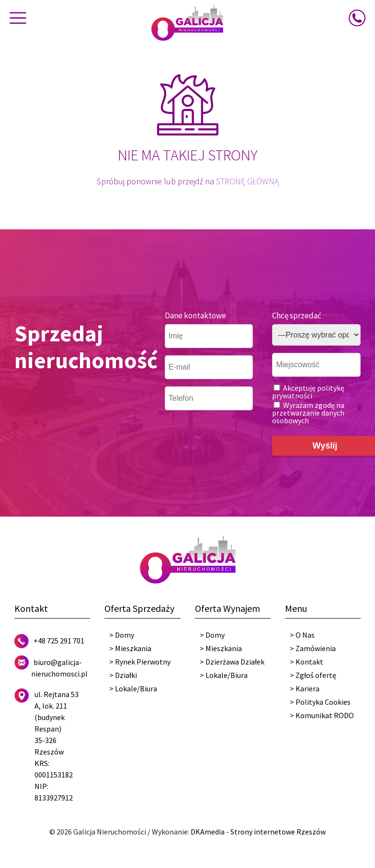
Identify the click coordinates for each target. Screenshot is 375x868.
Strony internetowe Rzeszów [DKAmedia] (278, 832)
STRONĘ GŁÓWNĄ (247, 181)
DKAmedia (208, 832)
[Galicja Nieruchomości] (187, 22)
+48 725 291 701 (59, 641)
